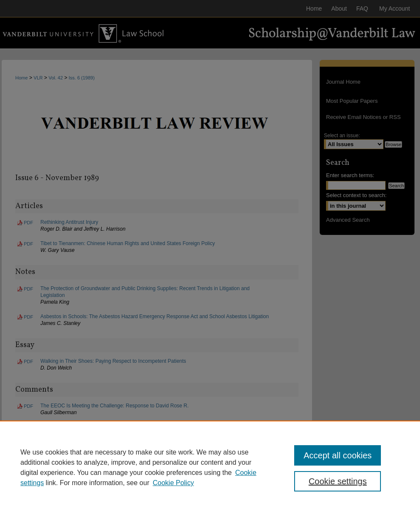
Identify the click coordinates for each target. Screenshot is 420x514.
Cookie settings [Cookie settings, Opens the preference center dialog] (338, 481)
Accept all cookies (338, 455)
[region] (210, 467)
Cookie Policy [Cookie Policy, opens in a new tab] (173, 483)
